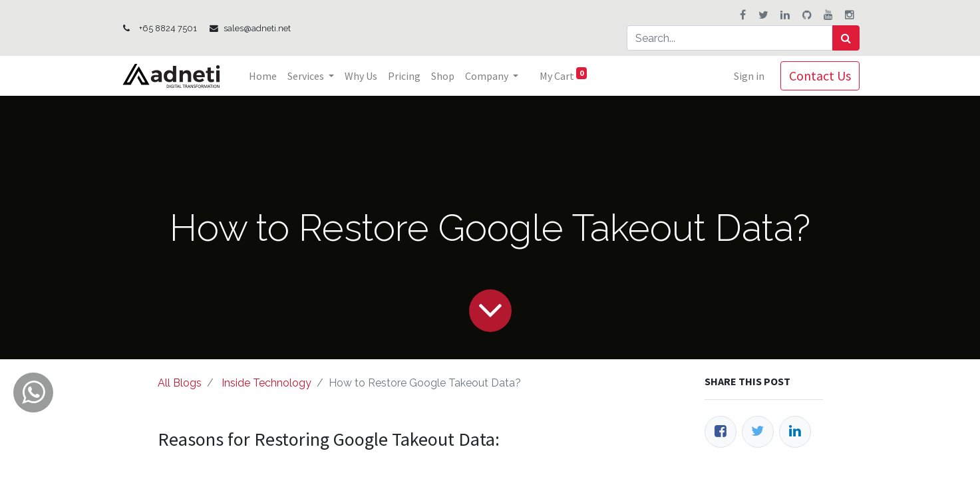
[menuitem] (263, 76)
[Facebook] (721, 432)
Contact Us (820, 76)
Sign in (749, 76)
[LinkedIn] (795, 432)
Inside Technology (266, 383)
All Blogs (180, 383)
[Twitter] (758, 432)
